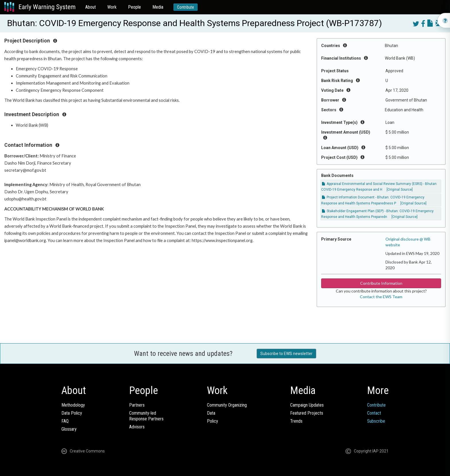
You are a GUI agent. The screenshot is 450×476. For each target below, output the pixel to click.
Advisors (137, 427)
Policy (213, 421)
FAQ (65, 421)
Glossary (69, 429)
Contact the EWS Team (381, 297)
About (91, 7)
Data (211, 413)
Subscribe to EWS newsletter (286, 354)
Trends (296, 421)
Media (158, 7)
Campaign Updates (307, 405)
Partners (137, 405)
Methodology (73, 405)
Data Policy (72, 413)
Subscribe (376, 421)
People (134, 7)
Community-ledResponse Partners (146, 416)
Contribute (186, 7)
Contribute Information (381, 283)
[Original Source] (400, 190)
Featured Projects (307, 413)
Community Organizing (227, 405)
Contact (374, 413)
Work (112, 7)
